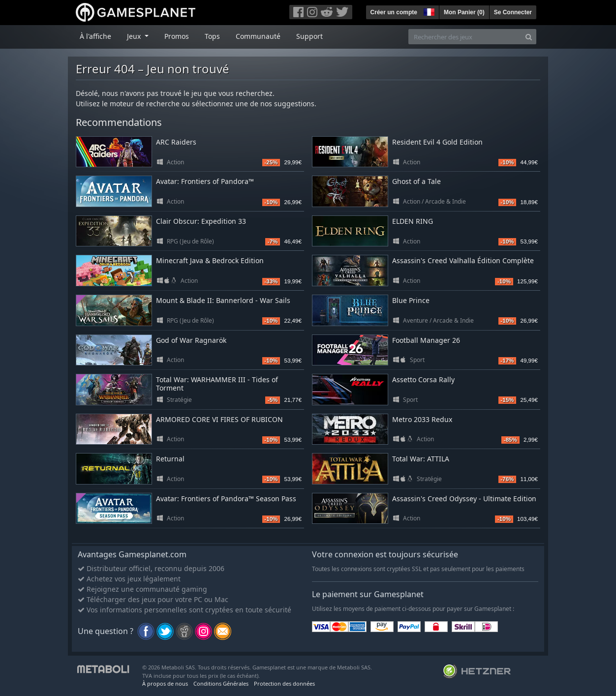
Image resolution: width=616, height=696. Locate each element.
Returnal (170, 459)
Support (309, 36)
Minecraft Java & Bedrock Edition (210, 260)
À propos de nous (165, 683)
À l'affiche (95, 36)
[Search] (529, 37)
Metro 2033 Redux (422, 419)
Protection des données (284, 683)
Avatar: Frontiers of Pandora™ (205, 181)
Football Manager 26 (426, 340)
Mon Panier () (464, 12)
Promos (177, 36)
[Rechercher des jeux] (465, 37)
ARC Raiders (176, 142)
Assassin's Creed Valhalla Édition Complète (463, 260)
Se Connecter (513, 12)
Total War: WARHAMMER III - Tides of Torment (217, 384)
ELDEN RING (413, 221)
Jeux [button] (135, 36)
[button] (428, 11)
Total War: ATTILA (421, 459)
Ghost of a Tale (416, 181)
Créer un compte (394, 12)
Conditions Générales (221, 683)
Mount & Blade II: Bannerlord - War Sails (223, 300)
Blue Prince (411, 300)
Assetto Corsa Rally (423, 379)
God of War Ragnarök (191, 340)
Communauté (258, 36)
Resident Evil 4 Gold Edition (437, 142)
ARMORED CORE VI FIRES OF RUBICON (219, 419)
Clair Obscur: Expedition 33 (201, 221)
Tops (212, 36)
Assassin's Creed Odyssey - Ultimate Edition (464, 499)
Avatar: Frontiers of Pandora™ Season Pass (226, 499)
